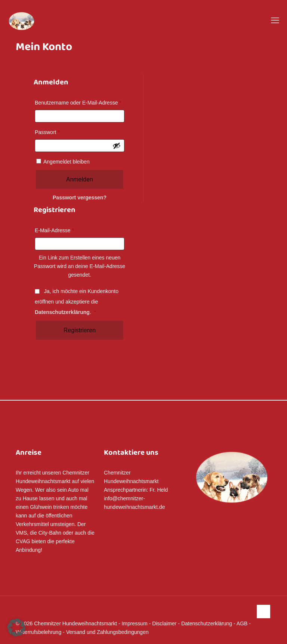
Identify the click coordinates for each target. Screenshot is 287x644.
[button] (16, 628)
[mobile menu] (275, 21)
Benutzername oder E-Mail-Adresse (80, 103)
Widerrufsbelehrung (38, 632)
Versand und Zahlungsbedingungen (107, 632)
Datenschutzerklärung (62, 312)
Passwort (49, 132)
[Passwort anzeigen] (117, 146)
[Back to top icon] (263, 612)
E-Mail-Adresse (56, 230)
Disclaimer (164, 623)
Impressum (134, 623)
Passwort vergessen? (80, 197)
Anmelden (80, 179)
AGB (242, 623)
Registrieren (80, 330)
